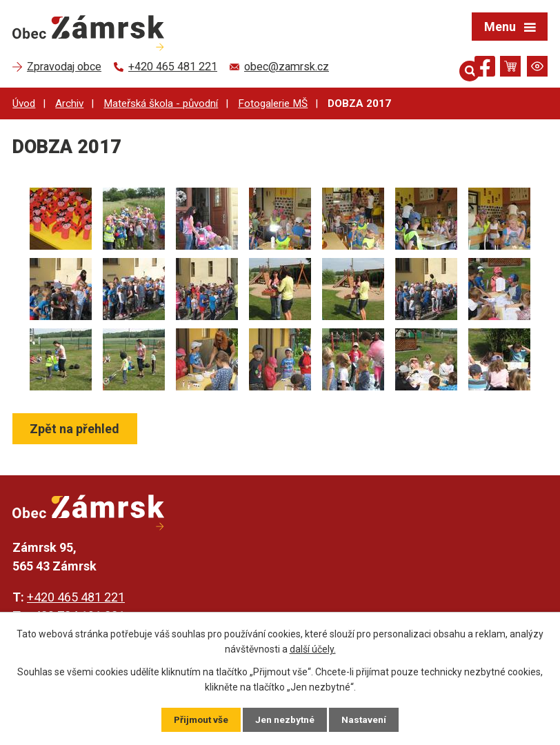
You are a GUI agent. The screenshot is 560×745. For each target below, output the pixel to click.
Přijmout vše (200, 719)
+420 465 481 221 (76, 597)
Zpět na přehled (76, 429)
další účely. (313, 648)
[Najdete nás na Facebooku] (485, 69)
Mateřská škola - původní (161, 103)
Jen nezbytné (286, 719)
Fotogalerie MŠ (273, 103)
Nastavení (366, 719)
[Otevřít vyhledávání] (460, 66)
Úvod (24, 103)
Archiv (69, 103)
